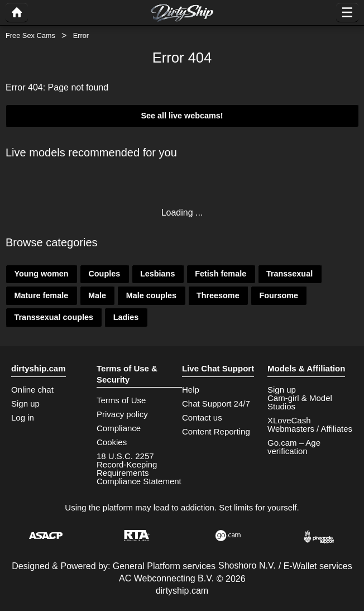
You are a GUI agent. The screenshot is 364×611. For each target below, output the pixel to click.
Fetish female (221, 274)
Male (97, 295)
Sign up (25, 404)
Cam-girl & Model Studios (300, 402)
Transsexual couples (54, 317)
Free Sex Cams (30, 35)
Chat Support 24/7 (216, 404)
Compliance (119, 428)
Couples (104, 274)
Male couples (151, 295)
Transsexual (289, 274)
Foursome (279, 295)
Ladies (126, 317)
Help (191, 390)
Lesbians (157, 274)
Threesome (218, 295)
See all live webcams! (182, 116)
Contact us (202, 417)
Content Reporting (216, 431)
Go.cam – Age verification (294, 447)
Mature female (41, 295)
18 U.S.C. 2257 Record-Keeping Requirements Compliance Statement (139, 469)
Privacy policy (122, 414)
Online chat (32, 390)
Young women (41, 274)
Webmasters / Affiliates (310, 429)
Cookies (112, 442)
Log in (23, 417)
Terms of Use (121, 400)
